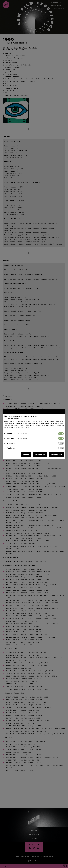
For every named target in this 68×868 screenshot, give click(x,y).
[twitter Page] (38, 848)
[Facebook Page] (30, 848)
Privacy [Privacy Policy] (34, 838)
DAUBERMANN (39, 858)
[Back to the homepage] (6, 5)
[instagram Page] (34, 848)
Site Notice (34, 835)
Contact (34, 831)
